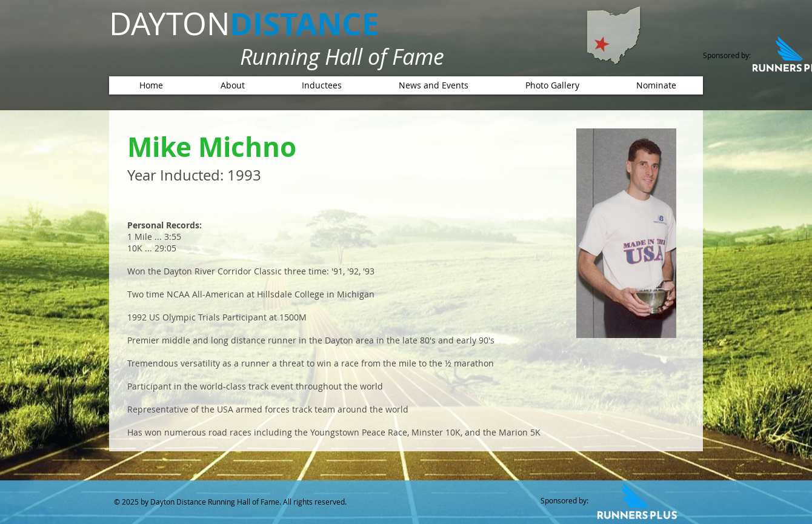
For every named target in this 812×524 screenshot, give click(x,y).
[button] (321, 85)
